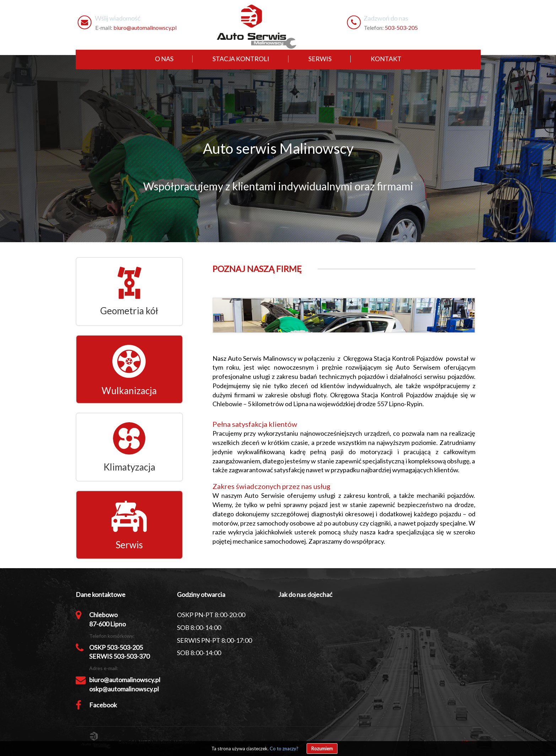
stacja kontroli (241, 59)
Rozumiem (322, 749)
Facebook (103, 705)
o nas (164, 59)
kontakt (386, 59)
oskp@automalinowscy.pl (124, 689)
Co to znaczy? (284, 749)
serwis (320, 59)
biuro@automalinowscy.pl (145, 28)
